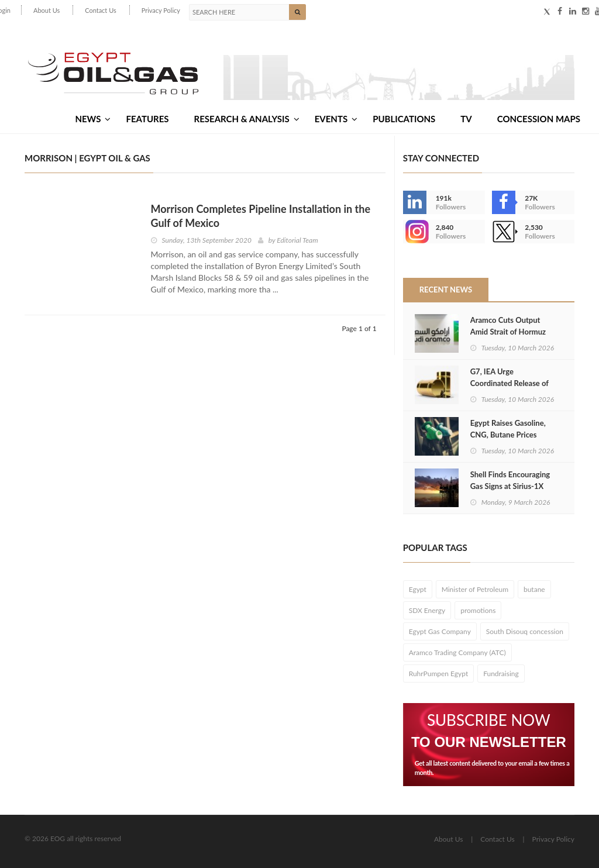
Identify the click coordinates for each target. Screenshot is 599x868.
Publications (404, 119)
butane (534, 589)
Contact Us (101, 10)
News (93, 119)
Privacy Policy (161, 10)
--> (415, 232)
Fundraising (501, 674)
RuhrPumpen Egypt (439, 674)
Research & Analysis (247, 119)
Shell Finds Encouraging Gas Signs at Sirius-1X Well (510, 486)
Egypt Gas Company (440, 631)
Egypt (418, 589)
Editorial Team (297, 240)
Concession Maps (539, 119)
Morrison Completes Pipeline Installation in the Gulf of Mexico (261, 216)
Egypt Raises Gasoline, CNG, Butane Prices (508, 429)
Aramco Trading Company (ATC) (457, 652)
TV (466, 119)
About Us (47, 10)
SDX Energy (427, 610)
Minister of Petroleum (475, 589)
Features (147, 119)
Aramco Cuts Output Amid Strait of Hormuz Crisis (508, 332)
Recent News (446, 290)
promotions (478, 610)
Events (336, 119)
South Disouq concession (525, 631)
